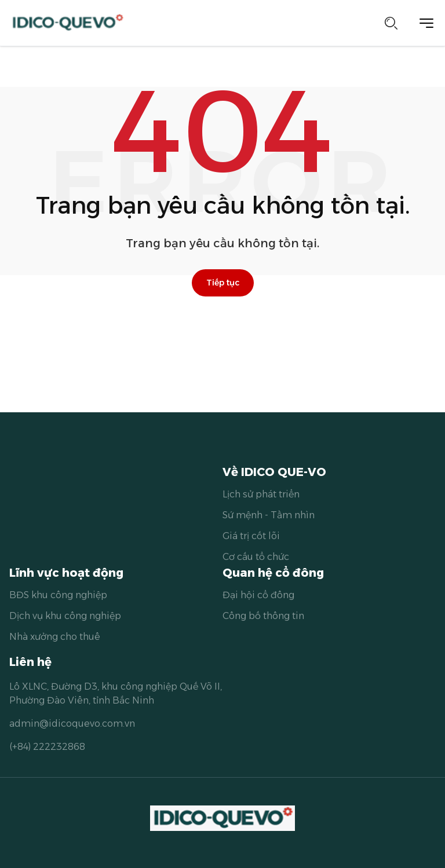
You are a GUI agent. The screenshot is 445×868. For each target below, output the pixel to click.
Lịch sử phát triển (261, 494)
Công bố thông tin (263, 616)
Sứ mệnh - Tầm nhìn (269, 515)
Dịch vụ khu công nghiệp (65, 616)
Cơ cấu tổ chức (256, 557)
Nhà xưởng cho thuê (55, 637)
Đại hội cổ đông (258, 595)
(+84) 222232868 (47, 747)
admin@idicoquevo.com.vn (72, 724)
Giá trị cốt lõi (251, 536)
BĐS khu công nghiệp (58, 595)
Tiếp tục (223, 283)
